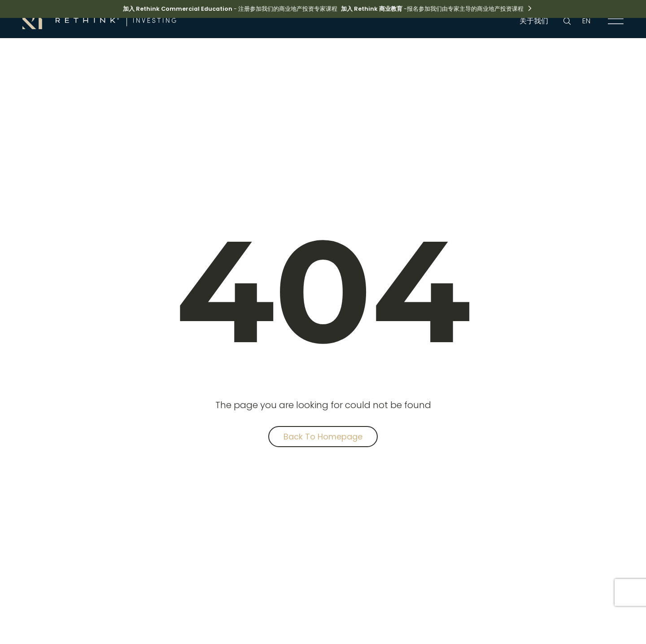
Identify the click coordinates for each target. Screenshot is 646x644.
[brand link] (99, 20)
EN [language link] (586, 21)
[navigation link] (616, 21)
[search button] (567, 21)
